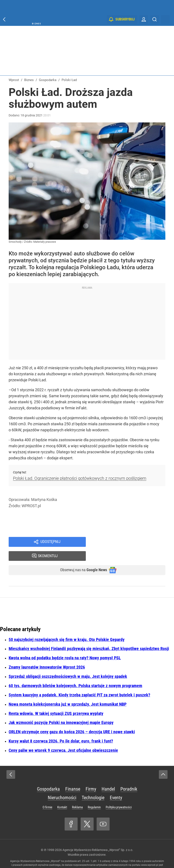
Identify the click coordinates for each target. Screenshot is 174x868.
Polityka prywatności (119, 795)
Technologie (93, 785)
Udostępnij (50, 542)
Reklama (77, 795)
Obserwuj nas (80, 557)
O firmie (47, 795)
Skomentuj (131, 542)
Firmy (91, 777)
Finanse (73, 777)
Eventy (116, 785)
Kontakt (62, 795)
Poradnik (129, 777)
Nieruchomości (62, 785)
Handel (108, 777)
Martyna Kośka (44, 500)
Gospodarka (48, 777)
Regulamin (94, 795)
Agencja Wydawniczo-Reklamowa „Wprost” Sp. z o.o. (98, 837)
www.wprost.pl (150, 852)
